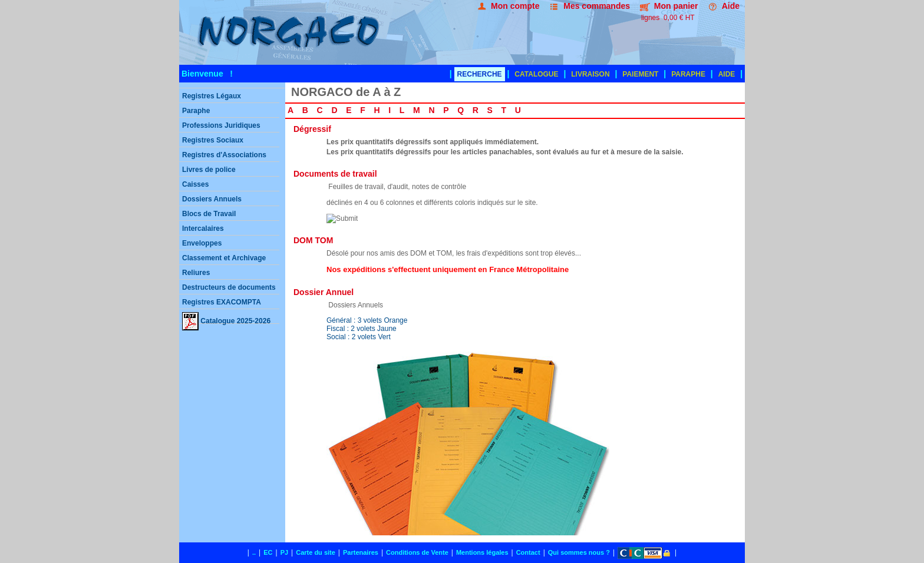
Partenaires (361, 552)
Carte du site (316, 552)
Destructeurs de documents (229, 287)
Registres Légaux (212, 96)
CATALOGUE (536, 74)
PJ (284, 552)
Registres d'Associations (224, 155)
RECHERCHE (480, 74)
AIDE (727, 74)
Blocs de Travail (209, 214)
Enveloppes (202, 243)
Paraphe (196, 111)
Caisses (195, 184)
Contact (528, 552)
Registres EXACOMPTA (222, 302)
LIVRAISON (590, 74)
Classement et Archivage (224, 258)
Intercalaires (203, 228)
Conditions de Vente (417, 552)
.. (254, 552)
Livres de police (209, 170)
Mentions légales (482, 552)
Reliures (196, 273)
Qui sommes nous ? (579, 552)
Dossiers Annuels (212, 199)
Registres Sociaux (213, 140)
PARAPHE (688, 74)
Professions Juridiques (221, 125)
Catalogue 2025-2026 (226, 318)
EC (268, 552)
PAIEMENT (640, 74)
